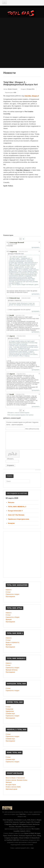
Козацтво (11, 523)
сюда (32, 848)
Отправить (10, 465)
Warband (9, 782)
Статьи (8, 592)
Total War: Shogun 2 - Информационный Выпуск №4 (20, 83)
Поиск (6, 480)
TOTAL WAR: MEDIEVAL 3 (17, 507)
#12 (8, 252)
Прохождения (10, 596)
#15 (8, 336)
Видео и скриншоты (12, 642)
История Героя (11, 785)
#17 (8, 394)
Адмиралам (10, 711)
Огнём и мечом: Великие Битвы (16, 780)
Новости (9, 590)
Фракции (9, 619)
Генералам (9, 709)
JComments (38, 470)
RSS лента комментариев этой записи (20, 415)
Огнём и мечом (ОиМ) (13, 787)
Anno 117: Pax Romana (16, 515)
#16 (8, 374)
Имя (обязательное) (32, 429)
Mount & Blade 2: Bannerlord (15, 778)
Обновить (10, 459)
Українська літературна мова (19, 519)
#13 (8, 298)
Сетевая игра (10, 713)
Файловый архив (11, 789)
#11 (8, 243)
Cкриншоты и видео (12, 668)
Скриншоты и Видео (13, 617)
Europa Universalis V (15, 511)
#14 (8, 315)
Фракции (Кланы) (12, 670)
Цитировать (36, 247)
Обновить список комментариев (18, 413)
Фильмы (11, 502)
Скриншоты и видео (12, 594)
